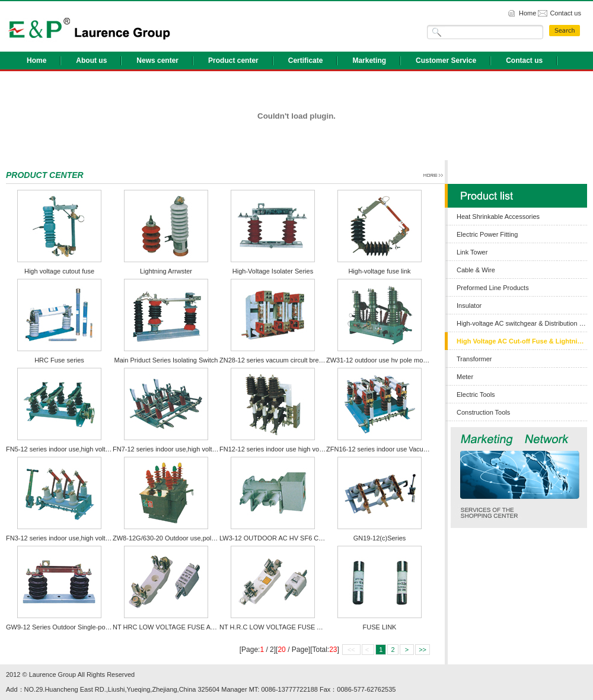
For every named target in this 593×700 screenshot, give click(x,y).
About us (91, 61)
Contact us (565, 13)
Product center (233, 61)
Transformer (474, 359)
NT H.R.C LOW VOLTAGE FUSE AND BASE (284, 627)
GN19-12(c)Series (380, 538)
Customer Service (446, 61)
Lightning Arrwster (166, 271)
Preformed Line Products (493, 288)
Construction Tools (483, 412)
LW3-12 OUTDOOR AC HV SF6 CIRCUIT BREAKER (296, 538)
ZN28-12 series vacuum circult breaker (275, 360)
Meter (465, 377)
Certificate (306, 61)
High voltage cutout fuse (59, 271)
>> (423, 650)
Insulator (469, 306)
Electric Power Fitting (487, 234)
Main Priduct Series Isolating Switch (166, 360)
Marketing (369, 61)
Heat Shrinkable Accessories (498, 217)
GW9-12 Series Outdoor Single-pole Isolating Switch (82, 627)
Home (527, 13)
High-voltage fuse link (379, 271)
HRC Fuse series (59, 360)
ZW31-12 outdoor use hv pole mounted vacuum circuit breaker (417, 360)
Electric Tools (476, 394)
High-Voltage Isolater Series (273, 271)
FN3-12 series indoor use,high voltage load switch (78, 538)
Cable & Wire (476, 270)
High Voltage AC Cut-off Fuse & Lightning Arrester (522, 341)
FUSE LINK (380, 627)
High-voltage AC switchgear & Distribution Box (522, 323)
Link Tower (472, 252)
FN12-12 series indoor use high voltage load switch (293, 449)
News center (157, 61)
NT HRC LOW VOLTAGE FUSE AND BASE (176, 627)
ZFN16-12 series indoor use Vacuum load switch (396, 449)
